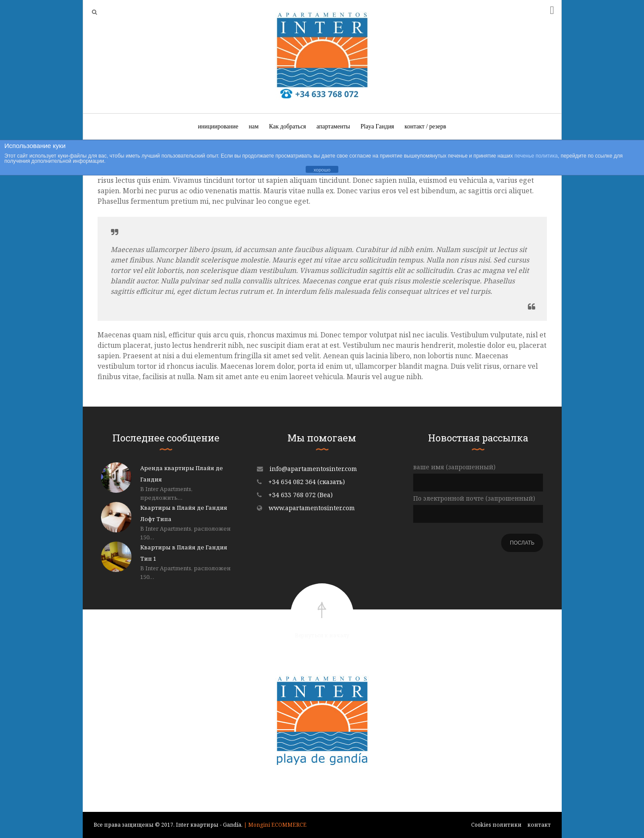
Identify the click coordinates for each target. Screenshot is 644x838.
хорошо (322, 170)
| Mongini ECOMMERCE (275, 825)
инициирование (218, 126)
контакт (539, 825)
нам (254, 126)
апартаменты (333, 126)
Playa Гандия (377, 126)
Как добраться (288, 126)
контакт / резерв (425, 126)
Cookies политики (496, 825)
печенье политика (536, 156)
